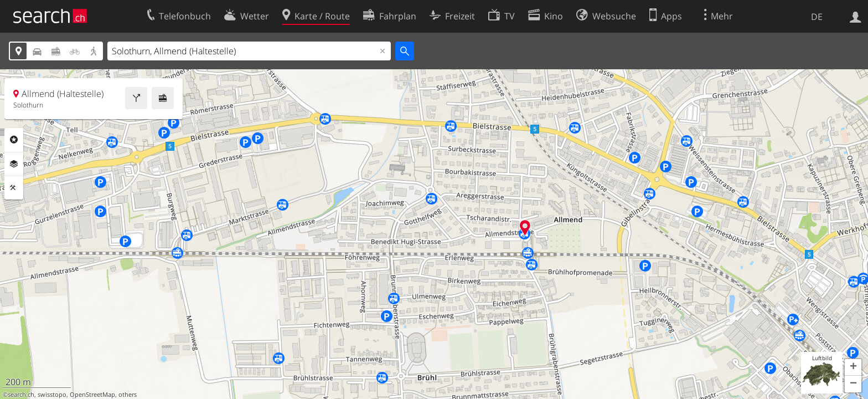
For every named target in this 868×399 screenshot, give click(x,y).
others (128, 395)
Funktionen (14, 188)
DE (817, 17)
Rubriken (14, 140)
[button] (853, 367)
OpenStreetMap (92, 395)
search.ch (21, 395)
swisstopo (52, 395)
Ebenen (14, 164)
